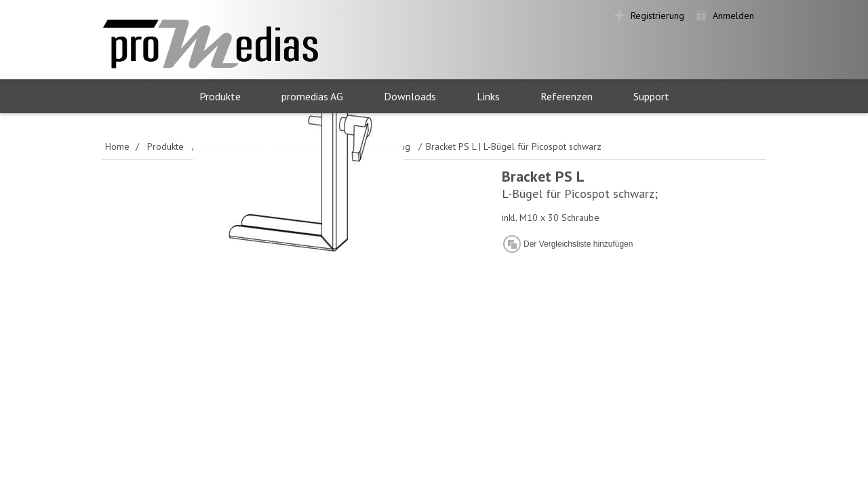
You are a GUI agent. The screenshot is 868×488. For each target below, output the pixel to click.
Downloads (410, 96)
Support (651, 96)
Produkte (220, 96)
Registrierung (657, 16)
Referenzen (567, 96)
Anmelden (733, 16)
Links (488, 96)
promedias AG (312, 96)
